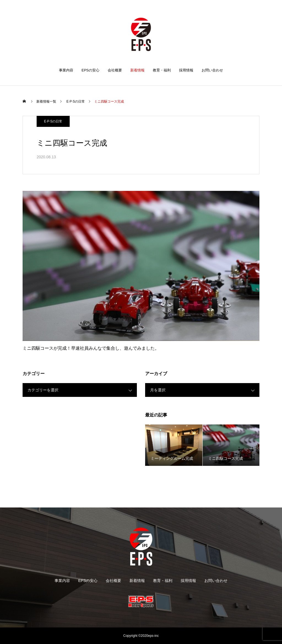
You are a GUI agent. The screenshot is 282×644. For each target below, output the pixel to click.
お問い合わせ (212, 70)
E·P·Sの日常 (53, 121)
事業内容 (66, 70)
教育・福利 (162, 70)
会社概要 (115, 70)
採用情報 (186, 70)
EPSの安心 (90, 70)
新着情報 (137, 70)
